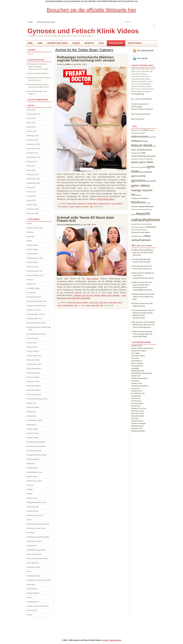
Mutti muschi (33, 498)
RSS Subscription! (145, 51)
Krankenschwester (35, 451)
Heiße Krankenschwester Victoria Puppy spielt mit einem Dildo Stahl (143, 334)
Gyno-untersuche (35, 356)
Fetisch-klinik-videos (105, 199)
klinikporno (32, 425)
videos (141, 236)
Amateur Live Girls (139, 408)
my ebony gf (136, 401)
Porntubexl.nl (137, 361)
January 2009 (33, 213)
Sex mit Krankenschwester (38, 559)
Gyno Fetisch (33, 338)
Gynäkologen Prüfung (36, 314)
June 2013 (32, 118)
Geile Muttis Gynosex (139, 74)
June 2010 (32, 192)
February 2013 (34, 136)
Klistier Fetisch (34, 433)
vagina (147, 232)
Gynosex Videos (34, 386)
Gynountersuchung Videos (38, 399)
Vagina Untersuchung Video (38, 606)
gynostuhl (151, 181)
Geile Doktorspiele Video (37, 301)
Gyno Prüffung (33, 351)
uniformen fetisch (141, 230)
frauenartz (135, 159)
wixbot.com (136, 376)
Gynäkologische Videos (37, 334)
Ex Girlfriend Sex (138, 393)
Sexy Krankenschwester (141, 114)
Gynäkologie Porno (35, 319)
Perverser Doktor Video (37, 528)
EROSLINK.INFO (138, 371)
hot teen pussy (137, 403)
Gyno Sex (135, 418)
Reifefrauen (32, 546)
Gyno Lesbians (137, 363)
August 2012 (33, 162)
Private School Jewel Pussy (142, 348)
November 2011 (34, 179)
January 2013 (33, 140)
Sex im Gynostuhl (35, 554)
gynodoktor (146, 172)
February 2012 (34, 175)
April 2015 (32, 110)
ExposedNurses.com (36, 275)
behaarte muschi (137, 130)
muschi (31, 485)
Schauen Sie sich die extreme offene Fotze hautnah (96, 295)
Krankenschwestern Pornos (141, 87)
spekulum (151, 227)
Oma (30, 520)
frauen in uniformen (146, 159)
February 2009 (34, 209)
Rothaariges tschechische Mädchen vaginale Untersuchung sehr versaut (38, 67)
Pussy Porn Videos (139, 351)
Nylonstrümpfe (33, 507)
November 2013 (34, 114)
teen (133, 230)
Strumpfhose (33, 589)
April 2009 (32, 200)
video (30, 615)
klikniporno (32, 412)
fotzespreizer (136, 153)
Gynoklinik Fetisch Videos (141, 79)
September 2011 (34, 183)
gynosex (71, 206)
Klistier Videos (33, 438)
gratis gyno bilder (142, 162)
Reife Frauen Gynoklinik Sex (142, 71)
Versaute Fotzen (138, 413)
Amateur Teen (137, 346)
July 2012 (32, 166)
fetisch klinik (95, 305)
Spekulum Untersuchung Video (40, 580)
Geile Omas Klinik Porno (140, 76)
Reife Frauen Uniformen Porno (143, 89)
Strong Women (137, 366)
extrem (144, 141)
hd (133, 195)
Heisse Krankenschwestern (38, 73)
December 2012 (34, 144)
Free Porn (135, 358)
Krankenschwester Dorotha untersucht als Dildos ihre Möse (143, 297)
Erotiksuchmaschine (139, 378)
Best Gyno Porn (138, 119)
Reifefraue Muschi (35, 541)
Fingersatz (32, 293)
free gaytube (136, 396)
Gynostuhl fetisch (35, 390)
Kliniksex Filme (137, 421)
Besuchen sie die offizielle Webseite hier (91, 10)
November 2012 (34, 149)
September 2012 (34, 157)
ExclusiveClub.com (35, 271)
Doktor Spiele (135, 43)
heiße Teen (32, 403)
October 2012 (33, 153)
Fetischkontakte (138, 416)
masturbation (33, 468)
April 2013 (32, 127)
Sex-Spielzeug (33, 563)
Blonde (76, 43)
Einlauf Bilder (33, 262)
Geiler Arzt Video (34, 310)
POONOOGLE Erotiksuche (142, 373)
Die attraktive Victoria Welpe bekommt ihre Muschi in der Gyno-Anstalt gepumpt (144, 325)
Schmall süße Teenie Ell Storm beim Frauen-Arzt (85, 219)
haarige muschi (142, 190)
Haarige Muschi (137, 426)
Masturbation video (35, 472)
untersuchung (137, 232)
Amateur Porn (137, 383)
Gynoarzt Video (34, 360)
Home (30, 22)
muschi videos (136, 224)
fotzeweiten (151, 156)
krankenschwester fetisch (38, 455)
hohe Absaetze (34, 407)
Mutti (30, 494)
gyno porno (139, 176)
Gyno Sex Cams (138, 411)
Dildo (101, 43)
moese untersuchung (139, 209)
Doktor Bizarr (116, 43)
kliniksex (86, 206)
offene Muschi (33, 511)
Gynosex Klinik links (46, 22)
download (152, 137)
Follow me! (142, 59)
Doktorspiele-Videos (36, 258)
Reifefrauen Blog (138, 431)
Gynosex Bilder (34, 377)
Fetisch (31, 280)
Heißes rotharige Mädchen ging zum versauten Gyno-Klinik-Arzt (143, 253)
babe (40, 43)
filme (155, 146)
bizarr (146, 130)
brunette (89, 43)
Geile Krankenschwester (37, 306)
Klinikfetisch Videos (35, 420)
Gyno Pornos (33, 347)
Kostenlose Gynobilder (37, 442)
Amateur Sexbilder (139, 423)
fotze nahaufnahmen (142, 150)
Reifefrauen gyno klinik (37, 550)
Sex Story (135, 381)
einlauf (88, 305)
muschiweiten (147, 224)
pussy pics (136, 388)
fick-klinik (65, 206)
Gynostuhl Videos (35, 395)
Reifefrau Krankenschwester (39, 537)
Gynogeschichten (35, 369)
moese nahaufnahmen (142, 206)
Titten (30, 597)
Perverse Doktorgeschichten (39, 524)
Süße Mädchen (34, 593)
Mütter (30, 490)
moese (148, 203)
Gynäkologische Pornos (37, 323)
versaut (135, 236)
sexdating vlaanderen (140, 386)
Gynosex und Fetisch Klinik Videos (83, 31)
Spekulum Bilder (34, 576)
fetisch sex (32, 284)
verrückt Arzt (33, 610)
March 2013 (33, 131)
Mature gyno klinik (35, 481)
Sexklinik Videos (34, 567)
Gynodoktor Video (35, 364)
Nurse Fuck (136, 406)
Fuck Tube (135, 353)
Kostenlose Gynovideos (37, 446)
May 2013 (32, 123)
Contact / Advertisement (112, 640)
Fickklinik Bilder (34, 288)
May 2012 (32, 170)
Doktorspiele (33, 254)
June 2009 (32, 196)
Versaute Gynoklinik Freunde (142, 81)
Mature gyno (33, 477)
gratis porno (136, 167)
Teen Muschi (93, 279)
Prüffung (31, 533)
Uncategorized (33, 602)
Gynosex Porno (34, 382)
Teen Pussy (136, 398)
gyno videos (141, 186)
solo (30, 572)
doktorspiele (140, 136)
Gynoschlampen (34, 373)
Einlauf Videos (33, 267)
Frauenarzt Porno (35, 297)
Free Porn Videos (138, 356)
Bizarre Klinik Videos (57, 43)
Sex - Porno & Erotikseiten (142, 99)
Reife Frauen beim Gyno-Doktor (143, 69)
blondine (142, 133)
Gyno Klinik (32, 343)
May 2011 (32, 188)
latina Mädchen (34, 459)
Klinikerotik (32, 416)
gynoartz (143, 167)
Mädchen (32, 464)
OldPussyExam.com (36, 515)
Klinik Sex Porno (143, 246)
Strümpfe (32, 585)
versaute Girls (137, 428)
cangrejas (135, 368)
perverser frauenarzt (138, 227)
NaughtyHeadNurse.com (37, 502)
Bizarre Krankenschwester (141, 92)
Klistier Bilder (33, 429)
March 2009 (33, 205)
